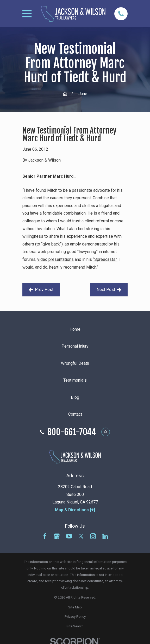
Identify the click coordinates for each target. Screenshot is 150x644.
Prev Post (41, 290)
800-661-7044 (72, 432)
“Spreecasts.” (105, 259)
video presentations (55, 259)
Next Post (109, 290)
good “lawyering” (82, 252)
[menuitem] (75, 608)
